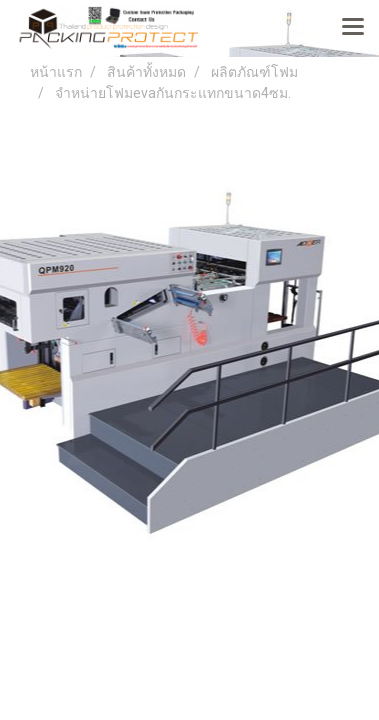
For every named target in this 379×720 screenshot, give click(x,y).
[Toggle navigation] (353, 28)
